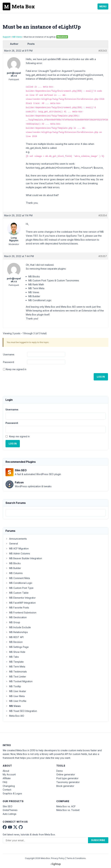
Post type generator (67, 778)
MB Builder (13, 568)
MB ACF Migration (17, 548)
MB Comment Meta (18, 578)
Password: (9, 362)
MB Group (13, 622)
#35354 (103, 215)
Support (7, 37)
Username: (9, 354)
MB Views (17, 37)
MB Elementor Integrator (21, 598)
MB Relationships (17, 632)
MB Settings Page (17, 647)
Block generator (65, 786)
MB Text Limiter (16, 677)
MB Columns (14, 573)
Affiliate (7, 778)
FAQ (5, 782)
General (12, 543)
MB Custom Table (17, 593)
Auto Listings (9, 814)
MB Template (15, 662)
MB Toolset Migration (19, 681)
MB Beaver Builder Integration (24, 558)
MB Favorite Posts (17, 608)
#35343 (103, 51)
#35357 (103, 256)
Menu (103, 6)
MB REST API (14, 637)
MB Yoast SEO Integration (21, 711)
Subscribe (98, 840)
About (6, 771)
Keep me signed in (16, 369)
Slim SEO (7, 806)
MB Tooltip (13, 686)
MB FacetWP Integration (21, 603)
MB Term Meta (15, 667)
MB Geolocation (16, 617)
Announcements (16, 539)
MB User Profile (16, 701)
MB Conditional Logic (19, 583)
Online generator (66, 774)
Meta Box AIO (15, 716)
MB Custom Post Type (19, 588)
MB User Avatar (16, 691)
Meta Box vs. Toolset (68, 810)
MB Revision (14, 642)
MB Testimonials (16, 672)
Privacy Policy (58, 858)
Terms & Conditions (76, 858)
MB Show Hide (15, 652)
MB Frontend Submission (21, 613)
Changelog (9, 786)
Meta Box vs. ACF (66, 806)
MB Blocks (13, 563)
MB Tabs (12, 657)
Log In (101, 377)
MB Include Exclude (18, 627)
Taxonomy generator (68, 782)
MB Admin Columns (18, 553)
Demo (60, 771)
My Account (9, 774)
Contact (7, 790)
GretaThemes (10, 810)
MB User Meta (15, 696)
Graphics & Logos (12, 793)
